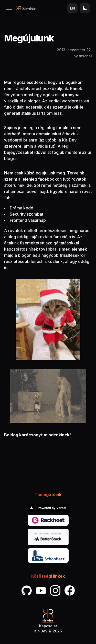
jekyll (73, 107)
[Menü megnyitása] (9, 8)
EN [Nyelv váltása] (73, 8)
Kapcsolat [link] (48, 626)
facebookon (50, 179)
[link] (48, 508)
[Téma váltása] (85, 8)
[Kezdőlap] (26, 8)
